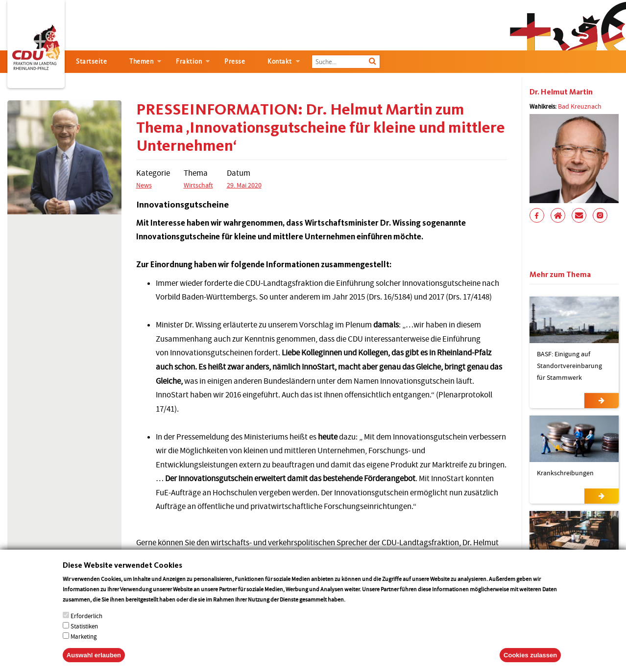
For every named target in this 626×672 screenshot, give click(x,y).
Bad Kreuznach (580, 106)
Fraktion (189, 61)
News (144, 185)
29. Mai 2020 (244, 185)
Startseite (91, 61)
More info (359, 609)
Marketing (84, 646)
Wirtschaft (198, 185)
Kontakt (280, 61)
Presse (235, 61)
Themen (141, 61)
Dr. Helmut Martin (561, 92)
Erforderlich (86, 626)
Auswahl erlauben (94, 665)
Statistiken (84, 636)
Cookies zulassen (530, 665)
